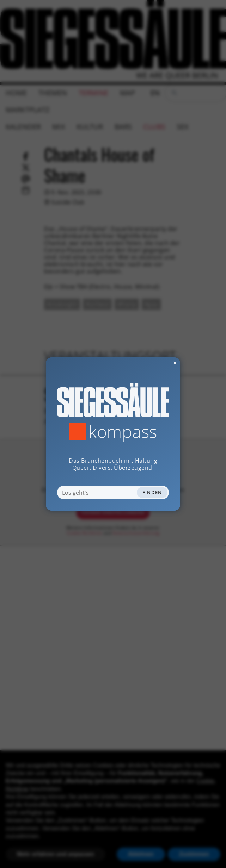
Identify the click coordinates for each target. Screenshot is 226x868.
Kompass (123, 432)
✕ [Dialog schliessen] (158, 363)
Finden (152, 492)
